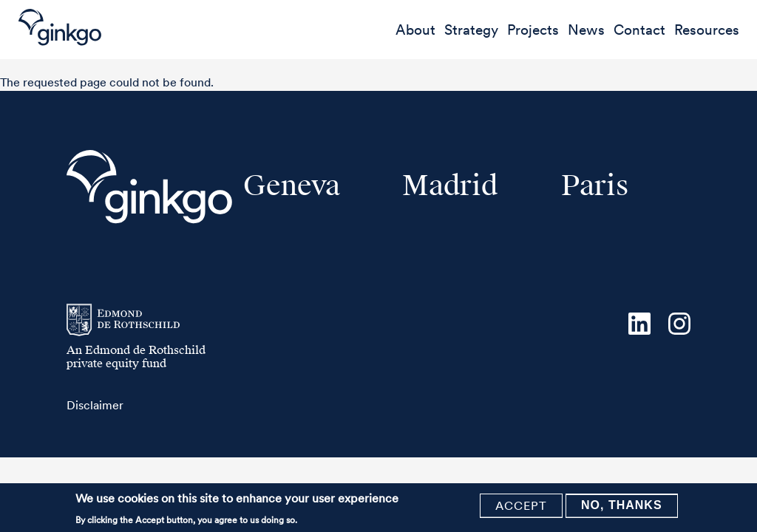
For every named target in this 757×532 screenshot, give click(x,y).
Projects (533, 30)
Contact (639, 30)
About (415, 30)
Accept (521, 507)
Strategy (471, 30)
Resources (707, 30)
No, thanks (622, 507)
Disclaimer (95, 405)
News (586, 30)
